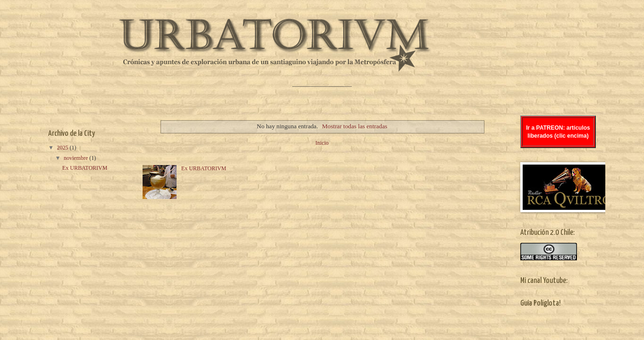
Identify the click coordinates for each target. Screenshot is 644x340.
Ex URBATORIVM (204, 168)
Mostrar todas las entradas (355, 126)
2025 (64, 148)
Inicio (322, 143)
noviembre (76, 158)
